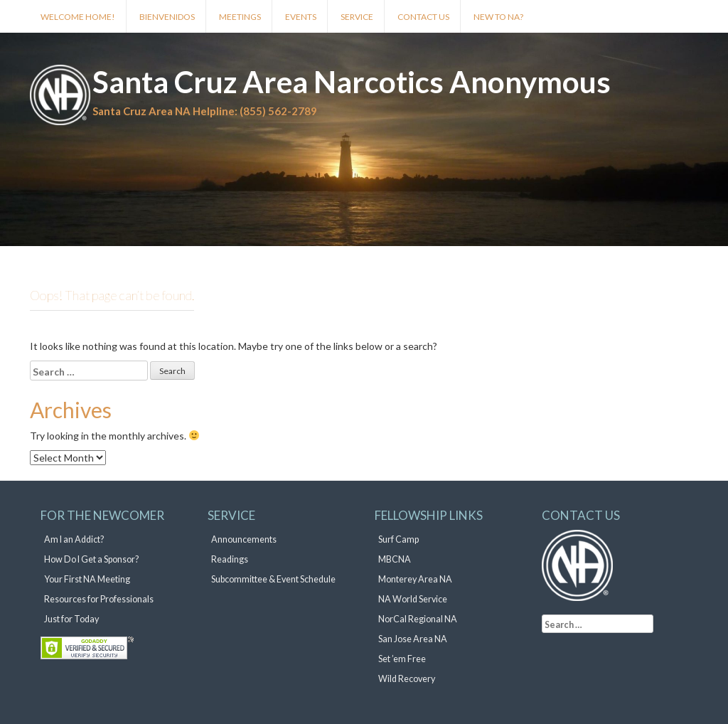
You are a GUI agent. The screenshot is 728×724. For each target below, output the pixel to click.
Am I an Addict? (74, 539)
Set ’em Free (402, 659)
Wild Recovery (407, 679)
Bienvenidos (167, 17)
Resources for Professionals (99, 599)
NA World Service (413, 599)
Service (357, 17)
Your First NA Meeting (87, 579)
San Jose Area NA (413, 639)
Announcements (244, 539)
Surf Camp (398, 539)
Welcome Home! (78, 17)
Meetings (240, 17)
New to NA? (498, 17)
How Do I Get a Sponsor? (91, 559)
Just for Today (71, 619)
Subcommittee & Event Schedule (273, 579)
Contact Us (423, 17)
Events (301, 17)
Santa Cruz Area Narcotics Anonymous (352, 82)
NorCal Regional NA (418, 619)
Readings (230, 559)
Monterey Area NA (415, 579)
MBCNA (395, 559)
